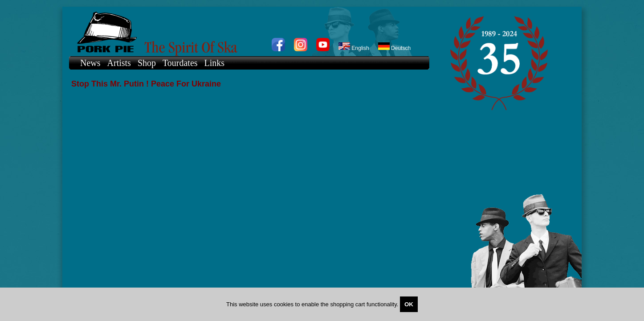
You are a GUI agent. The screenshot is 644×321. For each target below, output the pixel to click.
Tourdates (180, 63)
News (90, 63)
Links (215, 63)
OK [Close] (409, 304)
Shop (147, 63)
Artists (119, 63)
